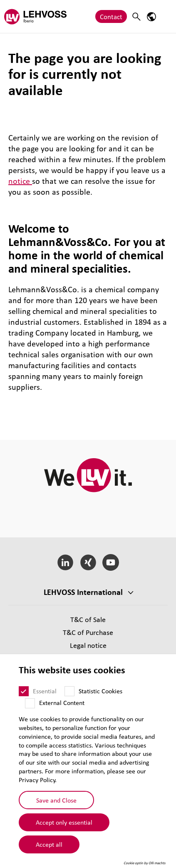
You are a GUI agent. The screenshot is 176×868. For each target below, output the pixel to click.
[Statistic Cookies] (69, 691)
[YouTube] (111, 562)
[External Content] (30, 703)
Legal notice (88, 645)
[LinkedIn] (65, 562)
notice (20, 181)
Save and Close (56, 800)
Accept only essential (64, 822)
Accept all (49, 844)
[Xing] (88, 562)
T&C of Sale (88, 619)
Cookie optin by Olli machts (145, 863)
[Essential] (24, 691)
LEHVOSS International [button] (83, 592)
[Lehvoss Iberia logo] (35, 16)
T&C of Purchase (88, 632)
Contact (111, 16)
